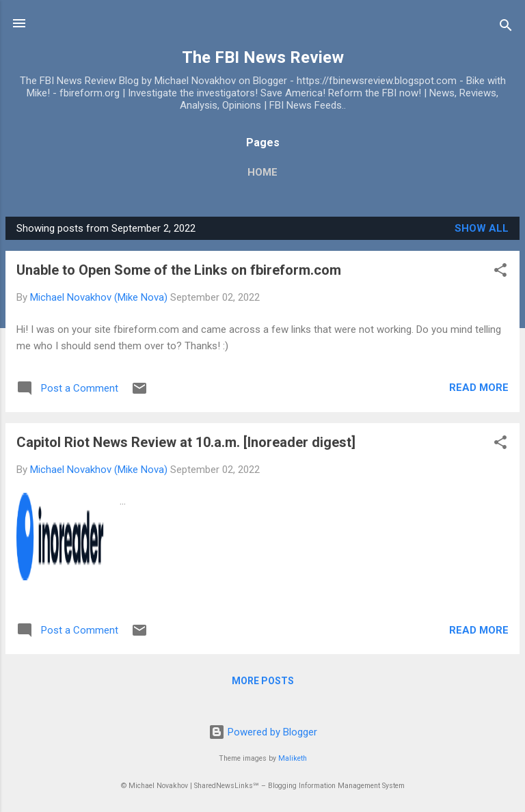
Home (262, 172)
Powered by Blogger (263, 732)
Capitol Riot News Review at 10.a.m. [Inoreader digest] (186, 442)
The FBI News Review (263, 57)
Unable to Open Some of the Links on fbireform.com (179, 270)
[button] (500, 272)
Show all (482, 228)
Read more (479, 388)
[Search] (506, 28)
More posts (263, 681)
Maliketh (293, 758)
